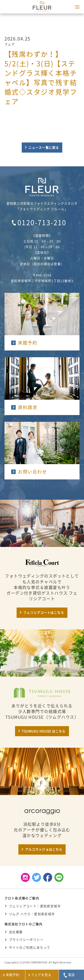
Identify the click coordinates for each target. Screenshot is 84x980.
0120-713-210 (42, 223)
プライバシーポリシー (26, 940)
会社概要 (16, 932)
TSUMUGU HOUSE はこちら (44, 731)
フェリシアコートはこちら (44, 613)
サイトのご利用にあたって (30, 948)
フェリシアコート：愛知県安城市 (35, 906)
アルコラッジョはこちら (44, 849)
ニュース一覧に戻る (44, 148)
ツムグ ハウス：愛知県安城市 (32, 914)
